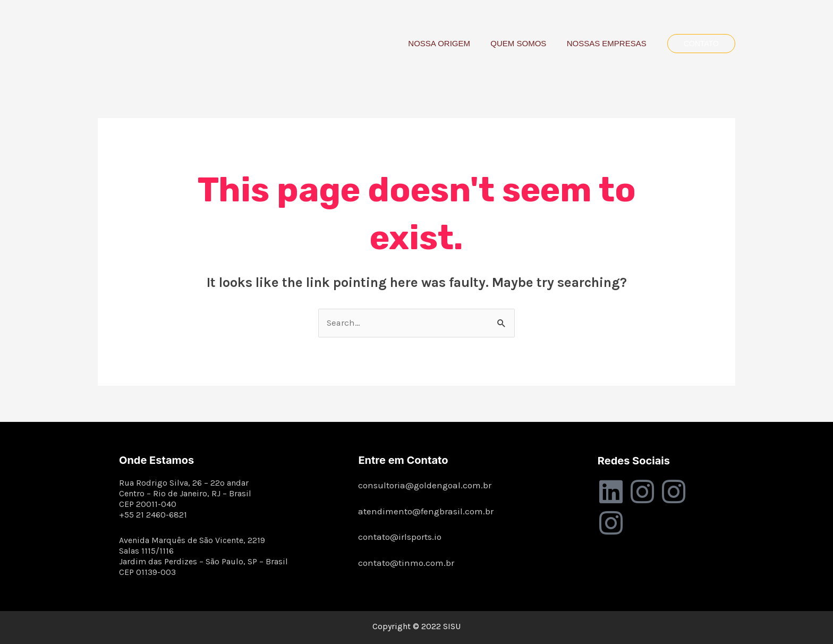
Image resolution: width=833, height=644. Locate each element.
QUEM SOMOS (525, 43)
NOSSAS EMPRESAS (609, 43)
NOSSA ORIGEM (450, 43)
